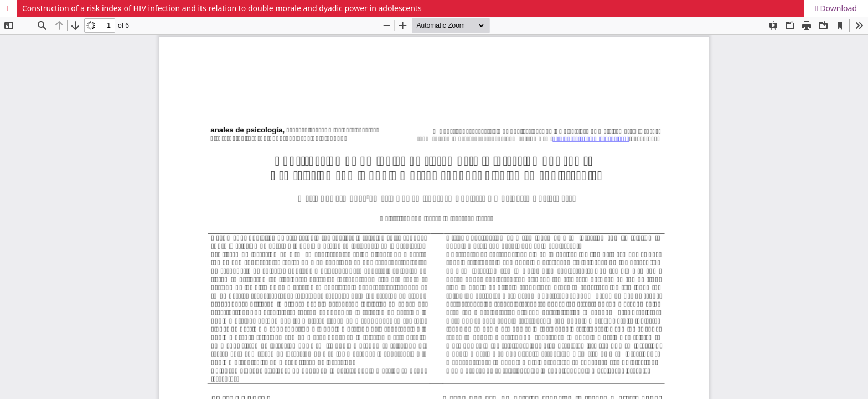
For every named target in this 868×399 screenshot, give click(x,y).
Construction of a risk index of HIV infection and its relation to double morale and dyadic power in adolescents (222, 8)
